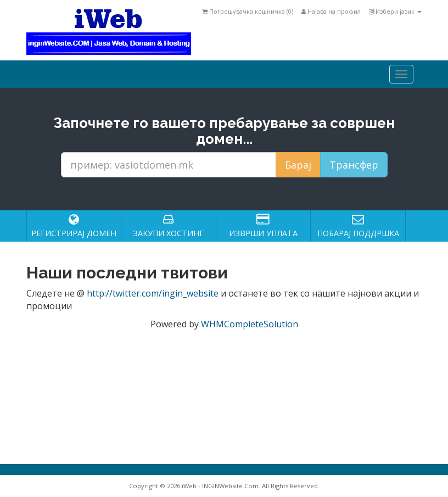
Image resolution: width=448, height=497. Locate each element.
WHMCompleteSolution (250, 324)
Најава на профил (331, 11)
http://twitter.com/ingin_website (153, 293)
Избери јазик (395, 11)
